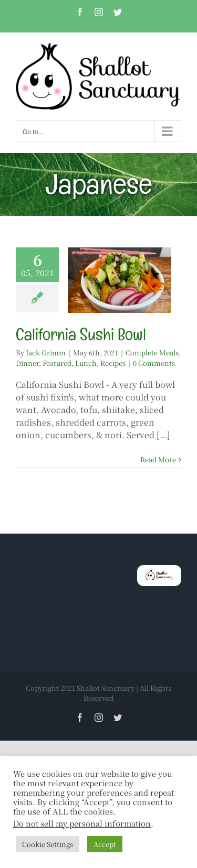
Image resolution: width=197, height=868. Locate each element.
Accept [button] (105, 844)
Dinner (27, 363)
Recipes (113, 363)
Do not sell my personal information (82, 823)
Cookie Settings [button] (48, 844)
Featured (57, 363)
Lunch (86, 363)
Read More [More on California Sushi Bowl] (158, 459)
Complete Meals (152, 352)
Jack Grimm (46, 352)
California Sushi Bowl (81, 334)
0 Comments (154, 363)
